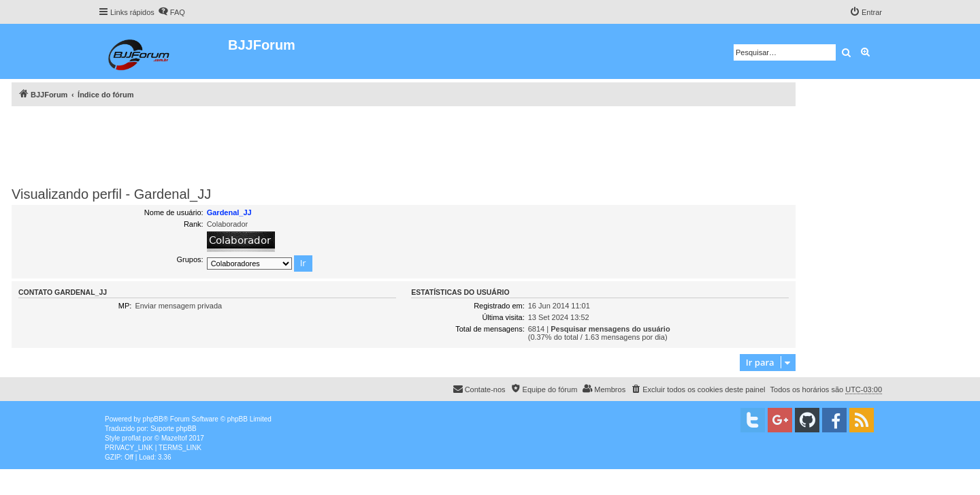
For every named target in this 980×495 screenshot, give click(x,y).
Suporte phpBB (174, 429)
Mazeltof (174, 438)
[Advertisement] (404, 144)
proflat (131, 438)
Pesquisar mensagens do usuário (610, 329)
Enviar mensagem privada (178, 306)
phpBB (153, 419)
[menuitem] (171, 12)
